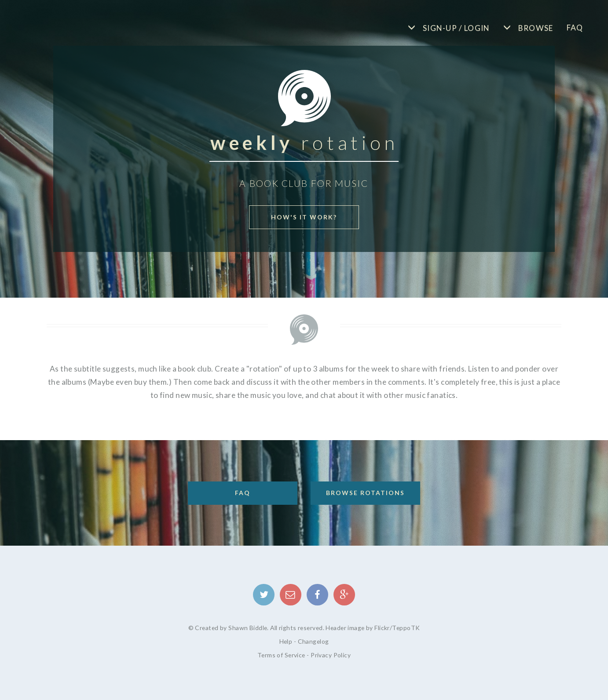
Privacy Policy (331, 655)
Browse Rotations (365, 493)
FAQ (575, 27)
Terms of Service (281, 655)
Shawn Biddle (248, 628)
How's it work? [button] (304, 217)
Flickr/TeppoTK (397, 628)
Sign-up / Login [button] (456, 28)
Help (286, 641)
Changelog (313, 641)
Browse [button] (535, 28)
